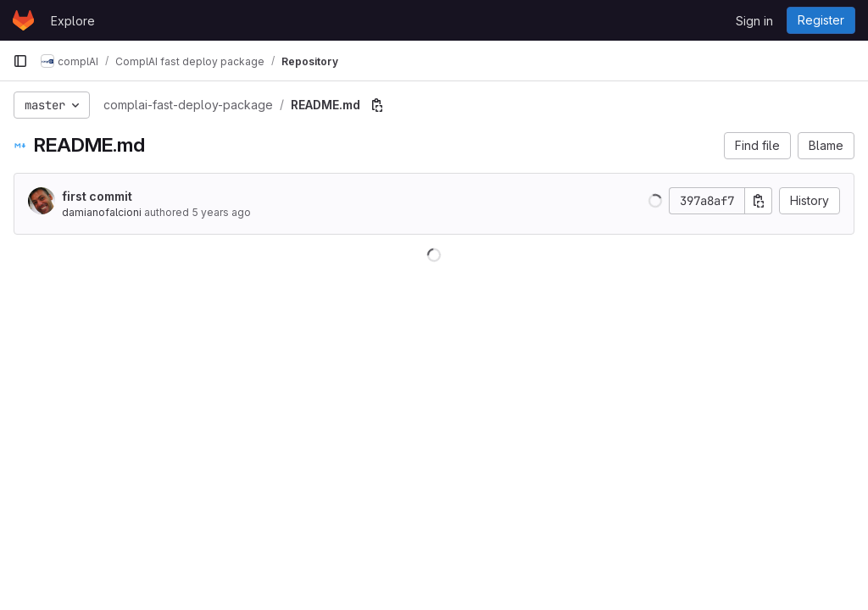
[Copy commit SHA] (759, 201)
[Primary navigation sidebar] (20, 61)
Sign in (754, 21)
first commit (97, 196)
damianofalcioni (102, 212)
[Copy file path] (377, 105)
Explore (73, 21)
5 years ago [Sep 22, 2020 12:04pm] (221, 212)
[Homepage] (23, 20)
